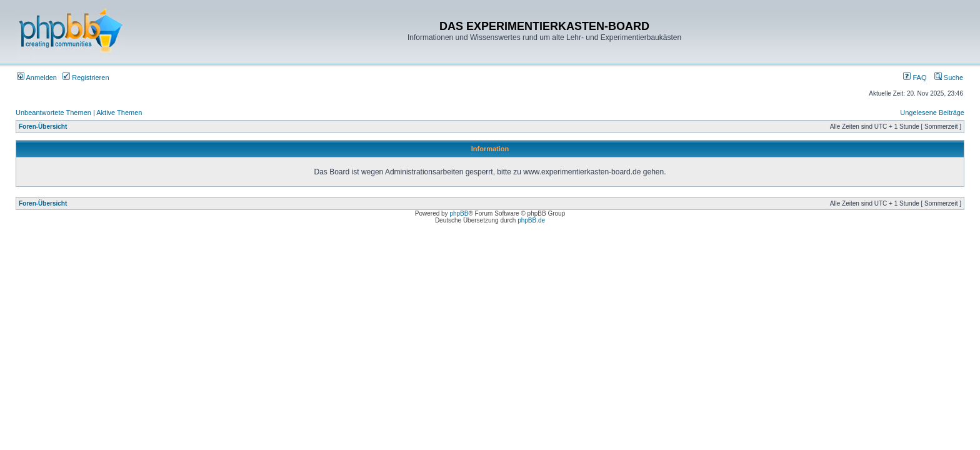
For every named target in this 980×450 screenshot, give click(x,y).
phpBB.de (531, 220)
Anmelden (37, 77)
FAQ (915, 77)
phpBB (459, 213)
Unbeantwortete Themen (53, 112)
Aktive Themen (119, 112)
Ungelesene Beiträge (932, 112)
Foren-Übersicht (43, 127)
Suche (949, 77)
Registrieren (86, 77)
